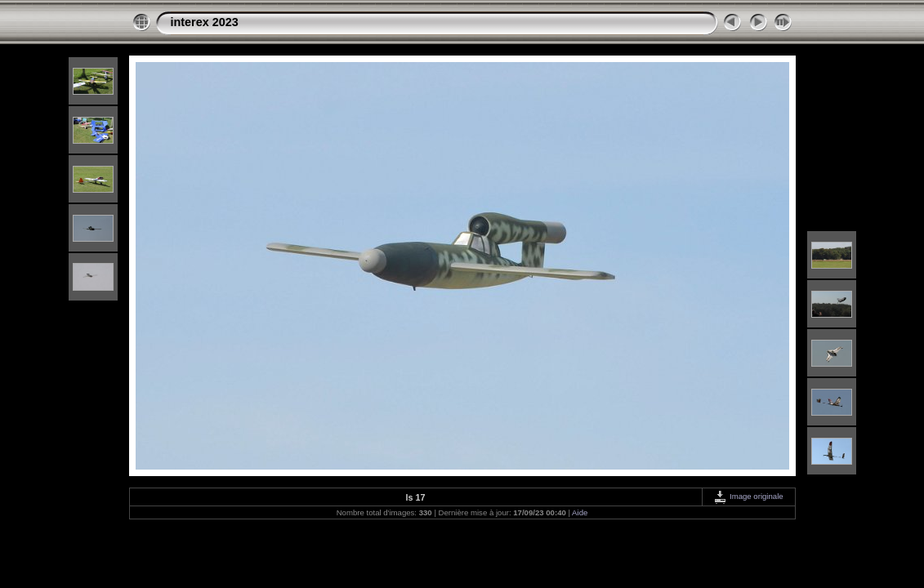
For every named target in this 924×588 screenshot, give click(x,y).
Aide (580, 512)
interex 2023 (205, 22)
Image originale (748, 496)
